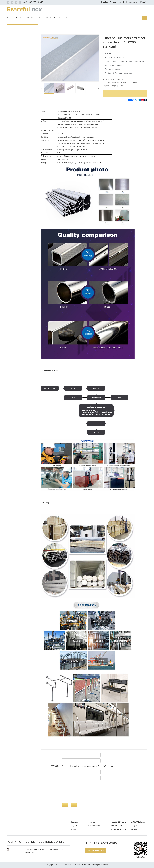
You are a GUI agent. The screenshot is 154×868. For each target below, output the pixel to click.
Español (144, 2)
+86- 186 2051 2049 (33, 2)
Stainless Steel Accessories (69, 18)
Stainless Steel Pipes (28, 18)
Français (113, 2)
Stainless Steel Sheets (47, 18)
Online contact (97, 851)
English (105, 2)
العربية (122, 2)
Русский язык (132, 2)
